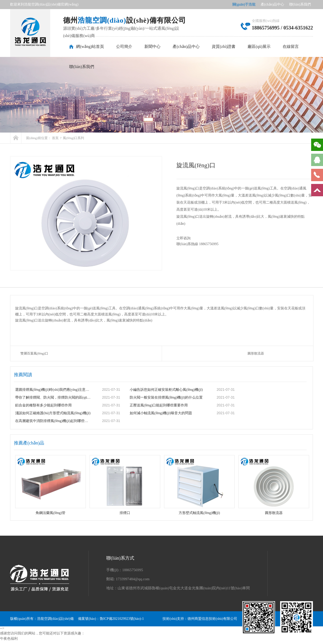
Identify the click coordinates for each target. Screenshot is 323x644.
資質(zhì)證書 (224, 46)
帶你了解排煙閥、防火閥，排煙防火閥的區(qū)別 (53, 397)
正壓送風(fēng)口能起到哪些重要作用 (159, 405)
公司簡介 (124, 46)
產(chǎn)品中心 (273, 4)
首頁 (55, 138)
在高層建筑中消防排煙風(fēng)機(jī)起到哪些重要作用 (53, 421)
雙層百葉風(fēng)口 (34, 353)
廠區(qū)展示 (259, 46)
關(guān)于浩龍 (244, 4)
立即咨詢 (187, 238)
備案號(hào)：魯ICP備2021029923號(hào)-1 (111, 619)
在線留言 (291, 46)
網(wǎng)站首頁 (90, 46)
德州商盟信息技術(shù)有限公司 (212, 619)
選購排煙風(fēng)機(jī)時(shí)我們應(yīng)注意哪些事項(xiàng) (53, 390)
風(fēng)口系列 (73, 138)
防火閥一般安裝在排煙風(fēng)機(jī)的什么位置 (166, 397)
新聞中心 (152, 46)
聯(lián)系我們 (300, 4)
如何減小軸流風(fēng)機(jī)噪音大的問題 (161, 413)
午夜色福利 (9, 639)
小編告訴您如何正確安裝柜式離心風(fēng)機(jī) (166, 390)
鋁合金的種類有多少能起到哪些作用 (43, 405)
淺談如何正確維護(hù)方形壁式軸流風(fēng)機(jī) (53, 413)
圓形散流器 (256, 353)
